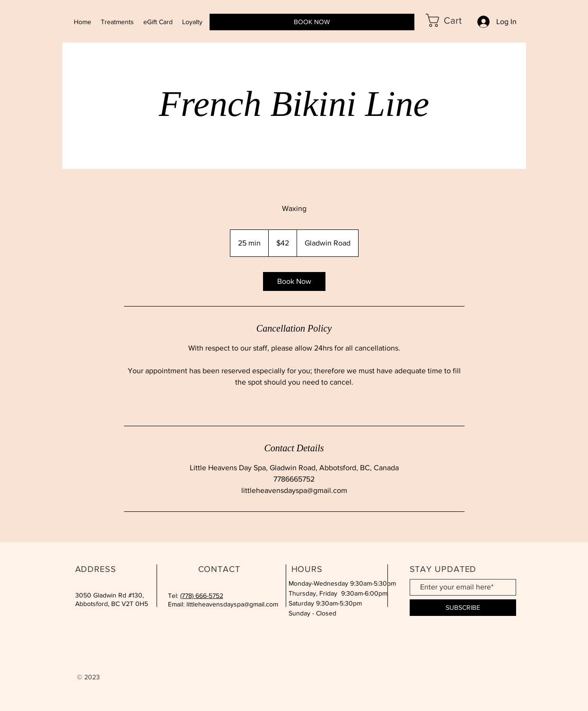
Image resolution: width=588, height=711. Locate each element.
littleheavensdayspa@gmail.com (232, 604)
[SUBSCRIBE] (463, 608)
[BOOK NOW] (312, 22)
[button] (451, 20)
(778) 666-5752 (202, 596)
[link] (294, 281)
